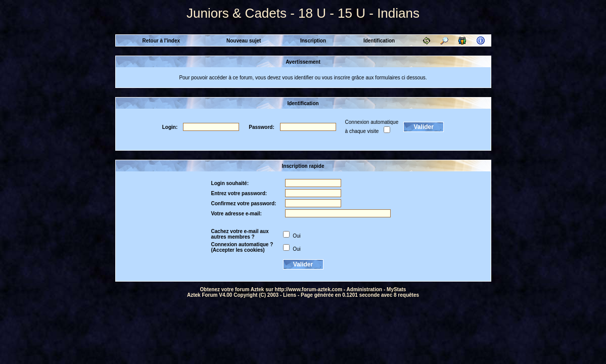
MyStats (396, 289)
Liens (290, 295)
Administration (365, 289)
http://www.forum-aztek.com (309, 289)
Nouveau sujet (244, 41)
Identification (379, 41)
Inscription (313, 41)
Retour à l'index (161, 41)
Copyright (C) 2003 (256, 295)
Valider (424, 127)
